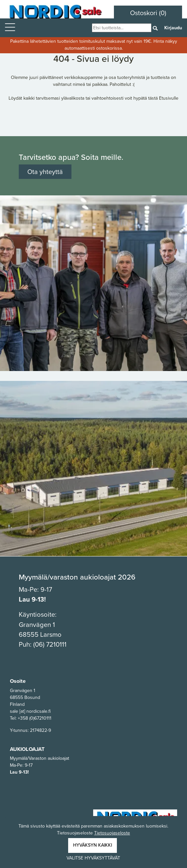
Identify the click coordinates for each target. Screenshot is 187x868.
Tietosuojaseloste (112, 833)
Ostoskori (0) (148, 13)
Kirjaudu (173, 28)
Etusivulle (169, 98)
